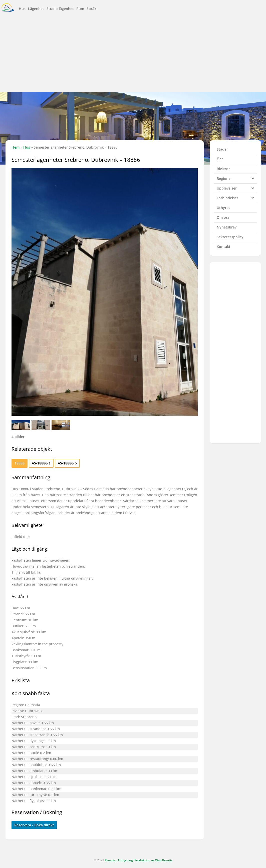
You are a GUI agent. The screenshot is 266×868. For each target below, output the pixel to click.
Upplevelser (237, 188)
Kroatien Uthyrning (119, 860)
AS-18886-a (41, 463)
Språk (91, 9)
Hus (22, 9)
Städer (222, 149)
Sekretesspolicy (230, 237)
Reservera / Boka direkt (34, 825)
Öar (220, 159)
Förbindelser (237, 197)
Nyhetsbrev (227, 227)
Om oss (223, 217)
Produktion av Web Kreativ (153, 860)
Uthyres (223, 208)
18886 (20, 463)
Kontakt (224, 247)
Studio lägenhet (60, 9)
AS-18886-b (67, 463)
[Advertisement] (133, 53)
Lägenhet (36, 9)
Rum (80, 9)
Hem (16, 147)
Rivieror (223, 169)
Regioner (237, 178)
